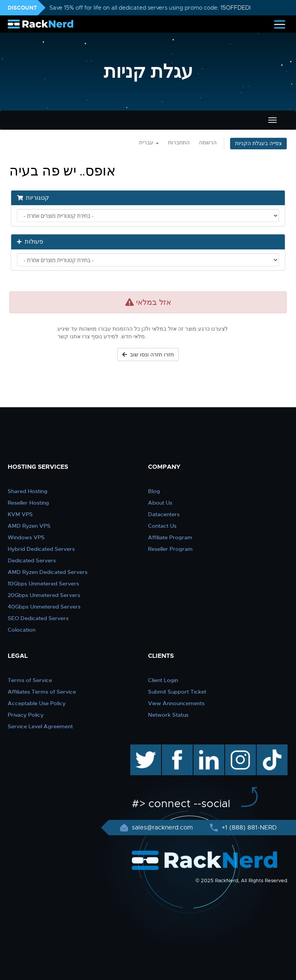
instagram (240, 748)
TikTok (267, 748)
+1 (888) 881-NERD (248, 828)
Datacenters (164, 514)
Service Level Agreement (40, 726)
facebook (176, 748)
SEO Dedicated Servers (38, 618)
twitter (140, 748)
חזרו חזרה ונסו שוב (148, 355)
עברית (149, 143)
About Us (160, 503)
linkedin (205, 748)
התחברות (179, 143)
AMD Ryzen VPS (29, 526)
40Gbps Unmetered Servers (44, 607)
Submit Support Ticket (177, 692)
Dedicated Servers (32, 560)
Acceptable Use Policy (37, 703)
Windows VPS (26, 537)
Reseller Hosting (28, 503)
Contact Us (162, 526)
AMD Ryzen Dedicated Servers (48, 572)
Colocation (22, 630)
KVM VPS (20, 514)
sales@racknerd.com (162, 828)
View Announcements (176, 703)
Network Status (168, 715)
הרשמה (208, 143)
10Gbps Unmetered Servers (43, 584)
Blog (154, 491)
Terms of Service (30, 680)
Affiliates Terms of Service (42, 692)
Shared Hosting (28, 491)
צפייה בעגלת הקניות (258, 143)
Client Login (163, 680)
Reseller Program (170, 549)
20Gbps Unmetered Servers (44, 595)
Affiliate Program (170, 537)
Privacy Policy (26, 715)
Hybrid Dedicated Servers (41, 549)
